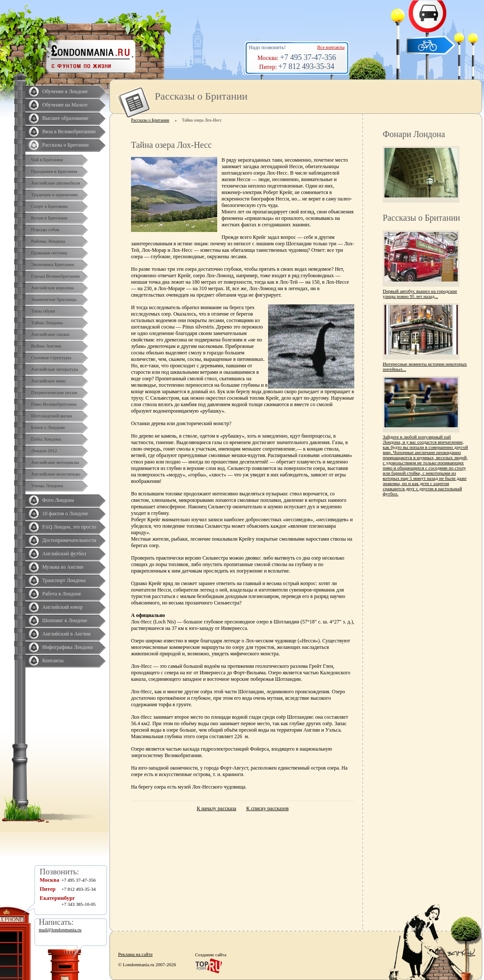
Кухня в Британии (49, 218)
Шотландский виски (52, 416)
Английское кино (48, 381)
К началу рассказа (216, 808)
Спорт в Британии (49, 206)
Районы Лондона (48, 241)
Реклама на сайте (135, 954)
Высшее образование (65, 118)
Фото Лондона (58, 500)
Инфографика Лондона (67, 647)
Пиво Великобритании (54, 404)
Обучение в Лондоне (65, 91)
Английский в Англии (66, 634)
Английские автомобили (56, 183)
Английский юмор (62, 607)
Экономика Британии (53, 264)
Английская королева (52, 288)
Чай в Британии (47, 160)
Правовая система (49, 253)
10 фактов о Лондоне (65, 513)
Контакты (53, 661)
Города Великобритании (55, 276)
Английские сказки (50, 334)
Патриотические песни (54, 392)
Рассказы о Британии (66, 145)
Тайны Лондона (47, 322)
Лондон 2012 (44, 451)
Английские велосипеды (56, 474)
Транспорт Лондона (64, 580)
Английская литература (55, 369)
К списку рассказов (267, 808)
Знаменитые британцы (54, 299)
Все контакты (331, 47)
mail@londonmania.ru (60, 930)
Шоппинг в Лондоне (65, 620)
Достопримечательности (69, 540)
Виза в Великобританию (69, 132)
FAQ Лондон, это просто (69, 527)
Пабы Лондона (46, 439)
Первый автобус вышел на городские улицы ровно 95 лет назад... (420, 294)
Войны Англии (46, 346)
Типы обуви (43, 311)
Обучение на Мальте (65, 105)
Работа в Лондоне (62, 594)
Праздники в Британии (54, 171)
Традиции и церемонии (55, 194)
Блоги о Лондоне (48, 427)
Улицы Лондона (47, 485)
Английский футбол (64, 554)
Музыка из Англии (63, 567)
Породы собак (45, 229)
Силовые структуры (51, 357)
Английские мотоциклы (55, 462)
